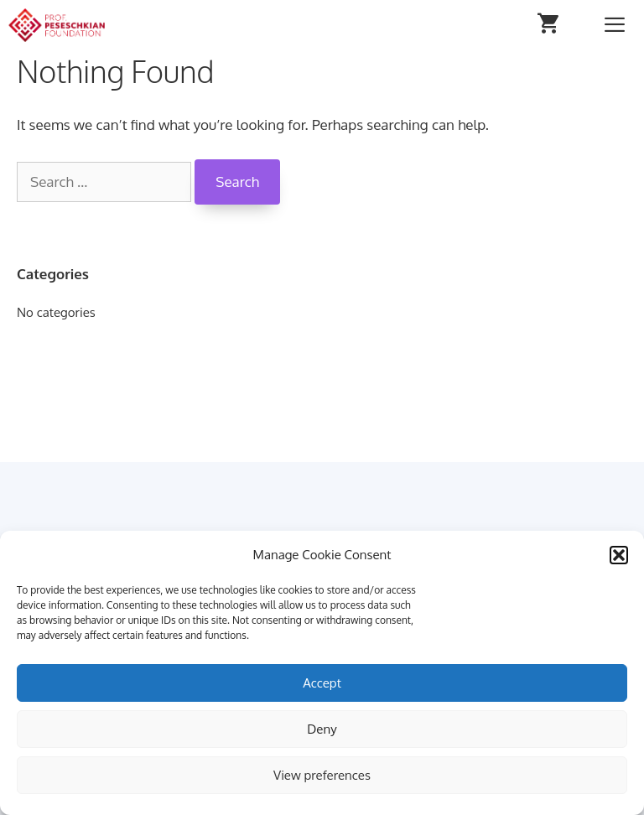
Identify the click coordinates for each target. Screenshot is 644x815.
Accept (322, 683)
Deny (322, 729)
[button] (619, 555)
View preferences (322, 775)
